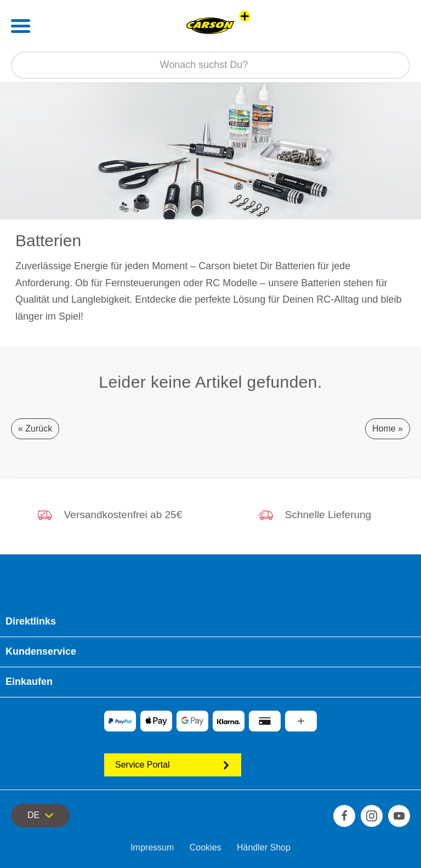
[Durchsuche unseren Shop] (210, 65)
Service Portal (173, 765)
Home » (388, 429)
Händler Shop (264, 847)
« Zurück (35, 429)
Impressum (152, 847)
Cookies (206, 847)
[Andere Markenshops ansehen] (245, 16)
